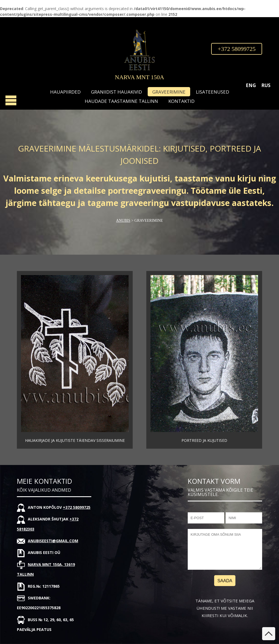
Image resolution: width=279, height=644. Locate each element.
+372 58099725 (237, 49)
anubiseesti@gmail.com (53, 541)
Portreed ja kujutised (204, 440)
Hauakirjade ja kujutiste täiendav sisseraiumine (75, 440)
